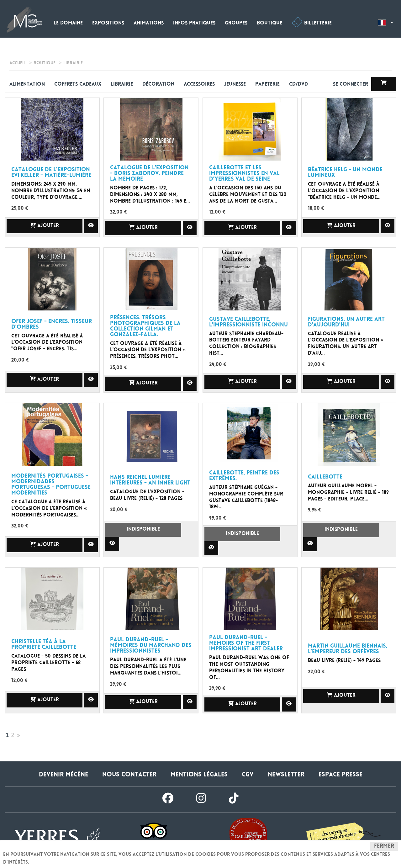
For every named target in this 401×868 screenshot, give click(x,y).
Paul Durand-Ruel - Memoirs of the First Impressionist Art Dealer (246, 643)
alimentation (27, 85)
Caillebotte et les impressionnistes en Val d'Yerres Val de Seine (244, 174)
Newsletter (286, 775)
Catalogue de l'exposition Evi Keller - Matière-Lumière (51, 173)
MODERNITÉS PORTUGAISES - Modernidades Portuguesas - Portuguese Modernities (51, 485)
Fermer (384, 846)
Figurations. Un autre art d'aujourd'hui (346, 322)
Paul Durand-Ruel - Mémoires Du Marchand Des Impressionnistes (151, 646)
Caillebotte (325, 477)
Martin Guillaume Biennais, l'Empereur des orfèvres (348, 649)
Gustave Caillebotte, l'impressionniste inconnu (248, 322)
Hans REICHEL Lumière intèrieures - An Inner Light (150, 480)
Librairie (122, 85)
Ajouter (45, 225)
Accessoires (199, 85)
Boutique (269, 23)
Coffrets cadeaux (78, 85)
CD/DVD (298, 85)
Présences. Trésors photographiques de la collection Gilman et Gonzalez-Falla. (145, 326)
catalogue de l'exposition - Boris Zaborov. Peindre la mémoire (149, 174)
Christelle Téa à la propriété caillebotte (44, 645)
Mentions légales (199, 775)
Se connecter (351, 85)
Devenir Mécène (63, 775)
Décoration (158, 85)
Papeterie (267, 85)
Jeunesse (235, 85)
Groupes (236, 23)
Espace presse (340, 775)
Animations (149, 23)
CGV (248, 775)
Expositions (108, 23)
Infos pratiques (194, 23)
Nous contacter (129, 775)
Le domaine (68, 23)
